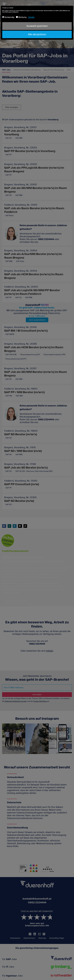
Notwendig (8, 17)
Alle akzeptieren (37, 34)
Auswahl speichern (37, 26)
